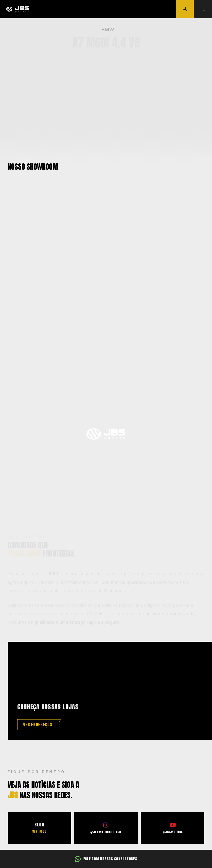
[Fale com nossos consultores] (106, 859)
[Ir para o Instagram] (106, 828)
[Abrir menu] (203, 9)
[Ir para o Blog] (39, 828)
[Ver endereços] (39, 725)
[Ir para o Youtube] (173, 828)
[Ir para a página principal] (17, 9)
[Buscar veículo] (185, 9)
